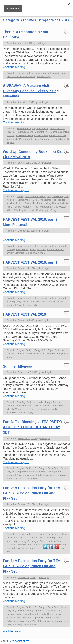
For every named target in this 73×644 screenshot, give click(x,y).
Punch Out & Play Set (30, 621)
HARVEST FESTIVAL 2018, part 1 (30, 262)
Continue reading (16, 67)
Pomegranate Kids (29, 139)
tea (36, 548)
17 (67, 85)
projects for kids (51, 409)
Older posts (12, 631)
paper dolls (12, 139)
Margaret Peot (42, 132)
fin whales (45, 406)
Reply (52, 210)
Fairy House (22, 249)
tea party (63, 475)
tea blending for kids (47, 475)
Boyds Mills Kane (34, 203)
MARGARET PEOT (19, 641)
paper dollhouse (57, 135)
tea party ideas (14, 479)
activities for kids (15, 203)
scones (29, 548)
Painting (21, 402)
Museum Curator (24, 135)
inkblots (10, 200)
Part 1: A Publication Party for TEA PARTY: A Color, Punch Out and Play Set (32, 566)
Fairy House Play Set (58, 196)
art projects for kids (35, 472)
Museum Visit (24, 128)
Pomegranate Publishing (52, 139)
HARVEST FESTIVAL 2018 (24, 314)
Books (20, 196)
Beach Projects (23, 406)
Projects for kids (25, 73)
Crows (35, 406)
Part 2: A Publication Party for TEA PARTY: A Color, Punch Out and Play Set (32, 493)
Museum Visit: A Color (27, 200)
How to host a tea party (34, 614)
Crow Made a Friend (35, 196)
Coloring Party (53, 472)
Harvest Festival (55, 302)
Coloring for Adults (37, 541)
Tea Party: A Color (44, 534)
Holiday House (51, 203)
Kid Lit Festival (14, 207)
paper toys (36, 409)
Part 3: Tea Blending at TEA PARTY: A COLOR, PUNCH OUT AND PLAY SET (32, 427)
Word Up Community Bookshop (31, 210)
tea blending (29, 475)
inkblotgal (41, 43)
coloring (29, 132)
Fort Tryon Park (38, 249)
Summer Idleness (17, 366)
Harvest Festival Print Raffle (30, 354)
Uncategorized (42, 73)
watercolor (12, 413)
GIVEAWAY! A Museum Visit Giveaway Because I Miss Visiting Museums (31, 91)
